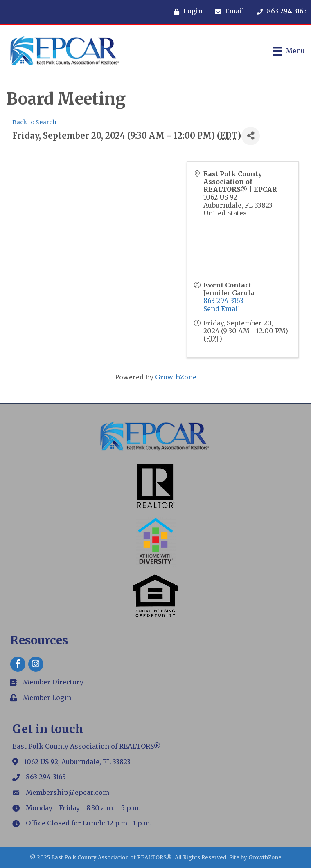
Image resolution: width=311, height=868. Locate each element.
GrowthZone (176, 377)
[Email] (228, 11)
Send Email (222, 309)
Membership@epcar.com (68, 792)
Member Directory (53, 682)
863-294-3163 (223, 301)
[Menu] (289, 51)
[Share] (251, 136)
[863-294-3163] (280, 11)
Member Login (47, 698)
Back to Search (34, 122)
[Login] (186, 11)
